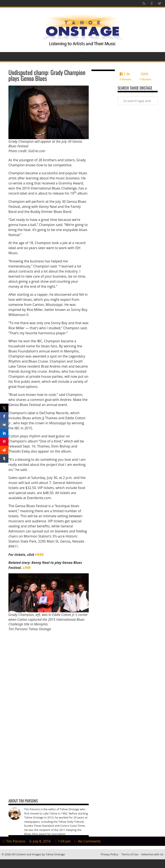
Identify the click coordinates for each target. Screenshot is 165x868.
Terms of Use (130, 854)
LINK (27, 568)
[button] (82, 56)
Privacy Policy (109, 854)
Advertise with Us (152, 854)
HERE (40, 555)
